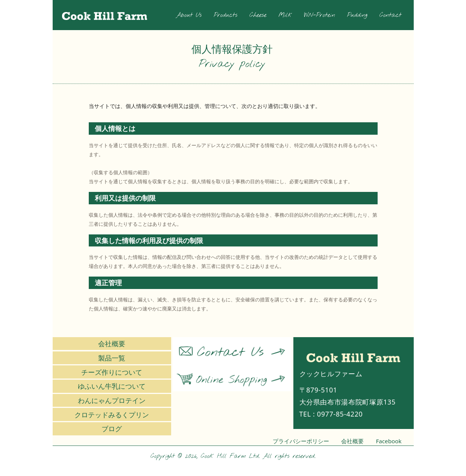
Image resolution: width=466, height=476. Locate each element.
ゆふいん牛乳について (112, 386)
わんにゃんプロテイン (112, 400)
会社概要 (112, 344)
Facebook (389, 441)
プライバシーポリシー (301, 441)
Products (225, 15)
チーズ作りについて (112, 372)
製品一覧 (112, 358)
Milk (285, 15)
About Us (189, 15)
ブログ (112, 429)
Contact (391, 15)
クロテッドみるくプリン (112, 415)
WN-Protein (320, 15)
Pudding (357, 15)
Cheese (258, 15)
